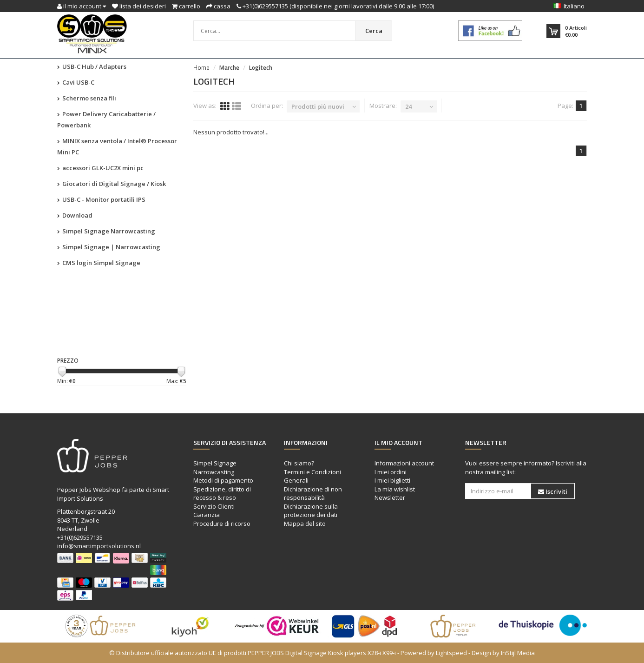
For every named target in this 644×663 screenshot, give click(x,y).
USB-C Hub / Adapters (92, 66)
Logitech (261, 67)
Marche (229, 67)
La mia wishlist (395, 489)
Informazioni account (404, 463)
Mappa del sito (305, 524)
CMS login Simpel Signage (99, 263)
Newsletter (390, 497)
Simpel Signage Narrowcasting (106, 231)
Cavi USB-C (76, 82)
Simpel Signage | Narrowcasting (109, 247)
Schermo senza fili (87, 98)
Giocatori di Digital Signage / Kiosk (112, 184)
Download (75, 215)
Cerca (374, 31)
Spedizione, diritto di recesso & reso (222, 494)
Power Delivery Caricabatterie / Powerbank (106, 119)
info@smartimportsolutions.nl (99, 546)
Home (201, 67)
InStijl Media (518, 653)
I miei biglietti (392, 480)
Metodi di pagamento (223, 480)
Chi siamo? (299, 463)
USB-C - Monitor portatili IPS (101, 199)
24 (408, 106)
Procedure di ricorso (222, 524)
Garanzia (207, 515)
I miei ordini (391, 472)
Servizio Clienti (214, 506)
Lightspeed (451, 653)
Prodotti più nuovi (318, 106)
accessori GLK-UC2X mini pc (100, 168)
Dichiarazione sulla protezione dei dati (311, 511)
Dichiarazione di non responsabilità (313, 494)
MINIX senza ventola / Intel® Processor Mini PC (117, 146)
